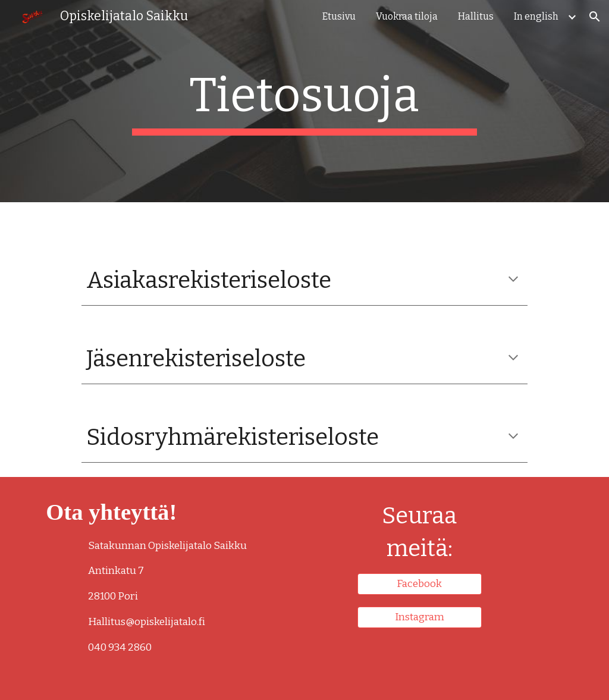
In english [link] (536, 16)
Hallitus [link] (476, 16)
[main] (304, 101)
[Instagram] (420, 618)
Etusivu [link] (339, 16)
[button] (595, 17)
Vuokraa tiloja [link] (407, 16)
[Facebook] (420, 584)
